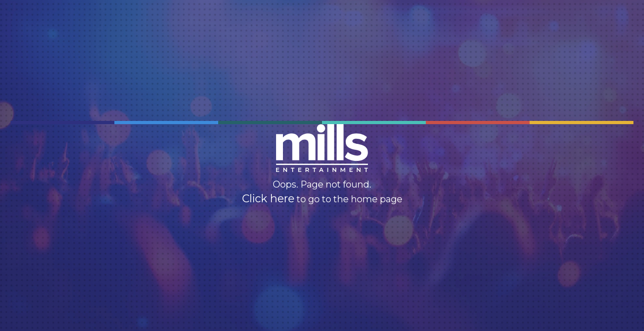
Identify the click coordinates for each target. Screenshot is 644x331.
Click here (268, 199)
